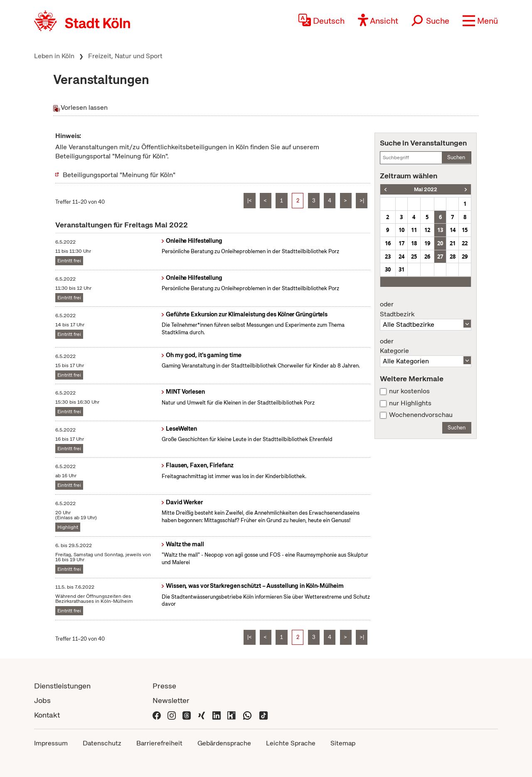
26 (427, 257)
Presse (164, 686)
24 (401, 257)
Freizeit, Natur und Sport (125, 56)
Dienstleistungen (62, 686)
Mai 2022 (426, 189)
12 (427, 230)
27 (440, 257)
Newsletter (171, 700)
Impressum (51, 743)
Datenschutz (102, 743)
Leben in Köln (54, 56)
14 (453, 230)
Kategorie (426, 346)
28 (453, 257)
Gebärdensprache (224, 743)
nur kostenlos (409, 391)
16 (388, 243)
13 (440, 230)
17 (401, 243)
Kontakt (47, 715)
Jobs (42, 700)
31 (401, 269)
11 (414, 230)
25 (414, 257)
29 (465, 257)
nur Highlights (410, 403)
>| (362, 201)
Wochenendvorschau (421, 415)
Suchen (456, 157)
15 (465, 230)
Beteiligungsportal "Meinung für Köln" (119, 175)
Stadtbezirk (426, 309)
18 (414, 243)
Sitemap (343, 743)
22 (465, 243)
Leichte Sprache (291, 743)
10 (401, 230)
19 (427, 243)
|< (250, 201)
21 (453, 243)
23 (388, 257)
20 (440, 243)
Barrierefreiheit (159, 743)
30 (388, 269)
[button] (480, 21)
